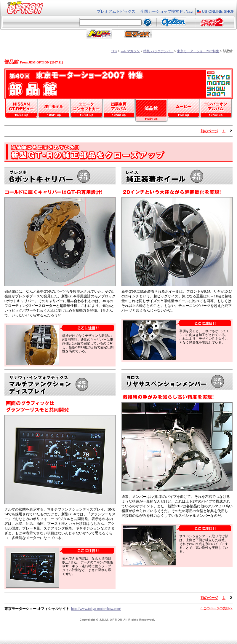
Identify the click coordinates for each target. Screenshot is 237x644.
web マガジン (130, 51)
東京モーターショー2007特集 (198, 51)
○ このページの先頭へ (217, 608)
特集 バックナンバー (158, 51)
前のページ (209, 131)
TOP (114, 51)
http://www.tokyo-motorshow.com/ (96, 609)
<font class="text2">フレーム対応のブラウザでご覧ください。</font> (118, 23)
